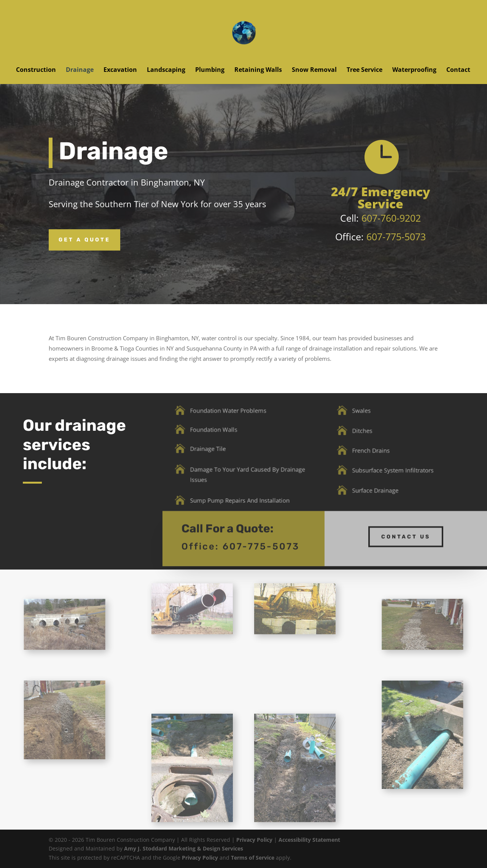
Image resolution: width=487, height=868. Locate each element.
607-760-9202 (391, 218)
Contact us (406, 530)
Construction (36, 70)
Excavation (120, 70)
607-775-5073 (396, 236)
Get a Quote (84, 240)
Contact (458, 70)
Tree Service (364, 70)
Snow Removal (314, 70)
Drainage (80, 70)
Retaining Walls (258, 70)
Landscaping (166, 70)
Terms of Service (253, 858)
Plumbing (210, 70)
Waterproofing (414, 70)
